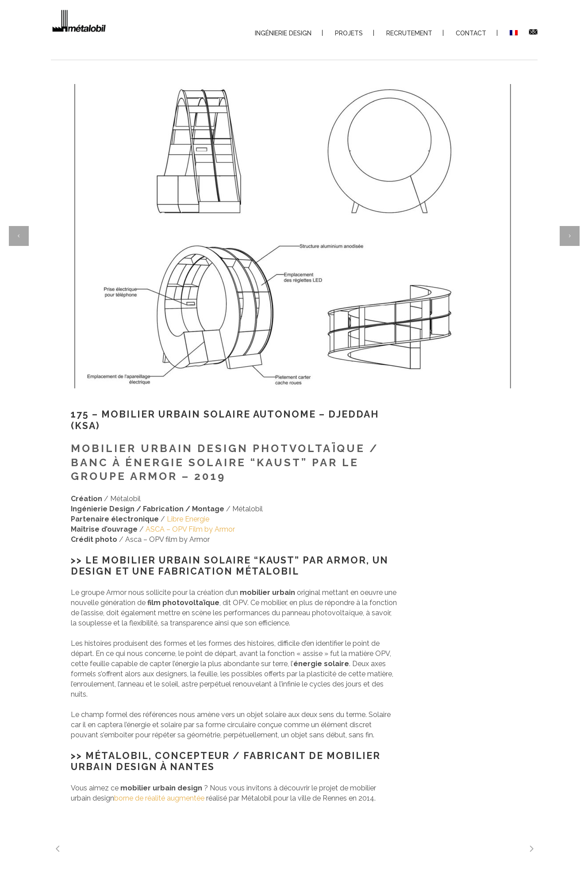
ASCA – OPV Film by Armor (190, 529)
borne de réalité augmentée (159, 798)
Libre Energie (188, 519)
